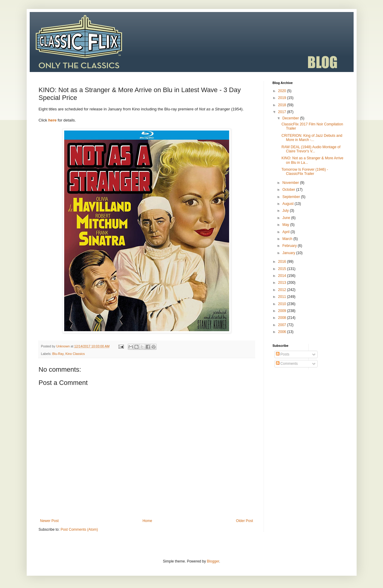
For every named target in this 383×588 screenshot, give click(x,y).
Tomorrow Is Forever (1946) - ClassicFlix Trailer (305, 172)
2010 (283, 304)
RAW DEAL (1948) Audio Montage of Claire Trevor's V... (311, 149)
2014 (283, 276)
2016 (283, 262)
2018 (283, 105)
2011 (283, 297)
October (289, 190)
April (286, 232)
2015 (283, 269)
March (288, 239)
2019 (283, 98)
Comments (287, 364)
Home (147, 521)
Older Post (245, 521)
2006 (283, 332)
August (288, 204)
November (291, 183)
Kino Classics (75, 354)
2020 (283, 91)
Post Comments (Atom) (79, 529)
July (286, 211)
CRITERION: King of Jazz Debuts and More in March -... (312, 138)
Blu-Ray (58, 354)
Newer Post (49, 521)
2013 (283, 283)
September (292, 197)
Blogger (213, 561)
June (287, 218)
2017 (283, 112)
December (291, 118)
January (289, 253)
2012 (283, 290)
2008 (283, 318)
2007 (283, 325)
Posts (283, 354)
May (286, 225)
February (290, 246)
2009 (283, 311)
